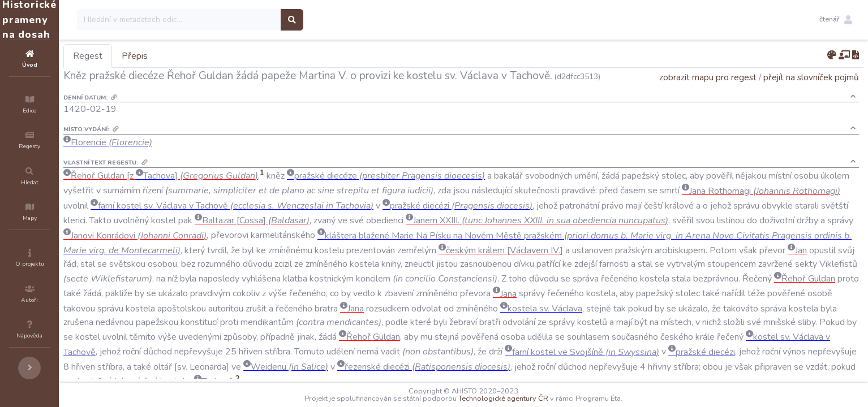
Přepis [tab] (203, 56)
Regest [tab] (156, 56)
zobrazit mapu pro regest (708, 93)
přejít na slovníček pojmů (811, 93)
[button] (836, 20)
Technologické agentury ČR (537, 399)
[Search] (247, 20)
